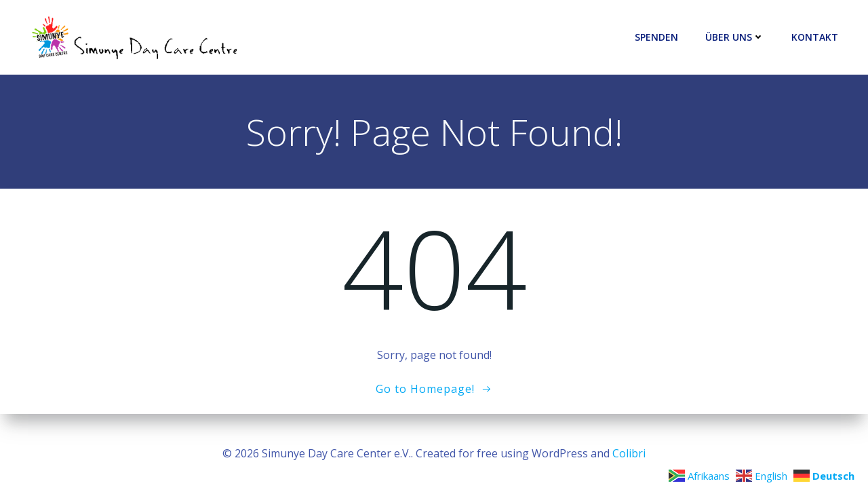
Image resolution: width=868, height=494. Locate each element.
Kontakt (815, 38)
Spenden (656, 38)
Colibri (629, 453)
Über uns (735, 38)
